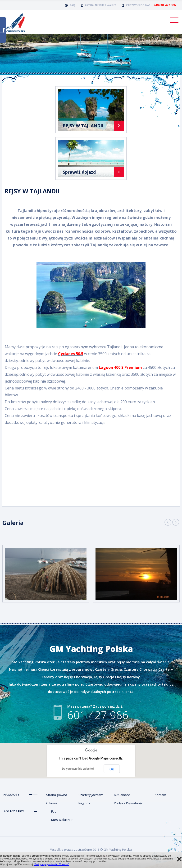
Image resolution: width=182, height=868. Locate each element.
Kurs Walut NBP (62, 820)
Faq (54, 811)
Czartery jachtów (91, 795)
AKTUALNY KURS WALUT (98, 5)
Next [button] (176, 522)
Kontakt (160, 795)
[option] (46, 574)
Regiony (84, 803)
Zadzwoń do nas (149, 5)
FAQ (70, 5)
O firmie (52, 803)
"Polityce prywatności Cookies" (51, 864)
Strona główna (57, 795)
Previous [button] (168, 522)
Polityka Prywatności (129, 803)
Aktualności (122, 795)
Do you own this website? (78, 769)
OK (112, 769)
